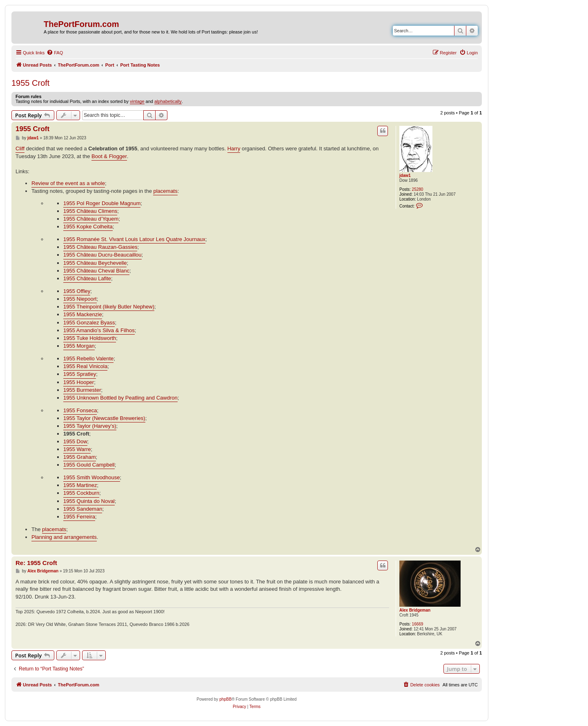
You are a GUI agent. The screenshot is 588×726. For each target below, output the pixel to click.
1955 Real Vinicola (85, 366)
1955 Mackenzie (83, 314)
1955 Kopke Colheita (88, 227)
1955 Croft (30, 83)
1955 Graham (80, 457)
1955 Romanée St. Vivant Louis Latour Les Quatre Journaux (134, 239)
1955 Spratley (80, 374)
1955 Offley (77, 291)
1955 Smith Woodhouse (92, 477)
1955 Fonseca (80, 410)
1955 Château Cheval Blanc (96, 271)
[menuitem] (55, 53)
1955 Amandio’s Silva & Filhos (99, 330)
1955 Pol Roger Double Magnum (102, 203)
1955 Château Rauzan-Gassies (100, 247)
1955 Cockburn (81, 493)
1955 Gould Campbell (89, 465)
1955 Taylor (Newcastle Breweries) (104, 418)
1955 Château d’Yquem (91, 219)
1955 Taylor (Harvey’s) (90, 426)
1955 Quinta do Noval (89, 501)
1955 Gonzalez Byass (89, 323)
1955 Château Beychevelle (95, 263)
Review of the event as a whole (68, 183)
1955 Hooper (79, 382)
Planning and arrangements (64, 537)
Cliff (20, 149)
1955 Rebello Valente (88, 359)
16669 (418, 624)
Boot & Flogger (109, 156)
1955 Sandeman (83, 509)
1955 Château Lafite (87, 278)
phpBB (225, 699)
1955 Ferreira (79, 517)
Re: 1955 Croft (36, 563)
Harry (234, 149)
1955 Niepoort (80, 299)
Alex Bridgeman (415, 610)
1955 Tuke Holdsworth (90, 338)
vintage (137, 101)
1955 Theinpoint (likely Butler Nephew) (109, 307)
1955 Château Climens (90, 211)
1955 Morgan (79, 346)
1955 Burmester (82, 390)
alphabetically (168, 101)
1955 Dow (75, 441)
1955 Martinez (80, 485)
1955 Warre (77, 449)
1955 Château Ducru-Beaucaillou (102, 255)
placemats (165, 191)
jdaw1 (405, 175)
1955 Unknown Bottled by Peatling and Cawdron (120, 398)
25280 (418, 189)
